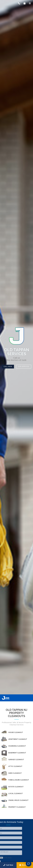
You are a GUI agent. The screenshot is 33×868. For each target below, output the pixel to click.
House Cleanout (16, 732)
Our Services (24, 367)
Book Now (25, 865)
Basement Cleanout (17, 753)
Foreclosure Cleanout (19, 780)
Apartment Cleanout (18, 739)
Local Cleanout (16, 794)
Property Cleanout (17, 807)
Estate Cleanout (16, 787)
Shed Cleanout (15, 773)
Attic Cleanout (15, 766)
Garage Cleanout (16, 760)
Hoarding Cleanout (17, 746)
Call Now (8, 367)
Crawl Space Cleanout (18, 800)
